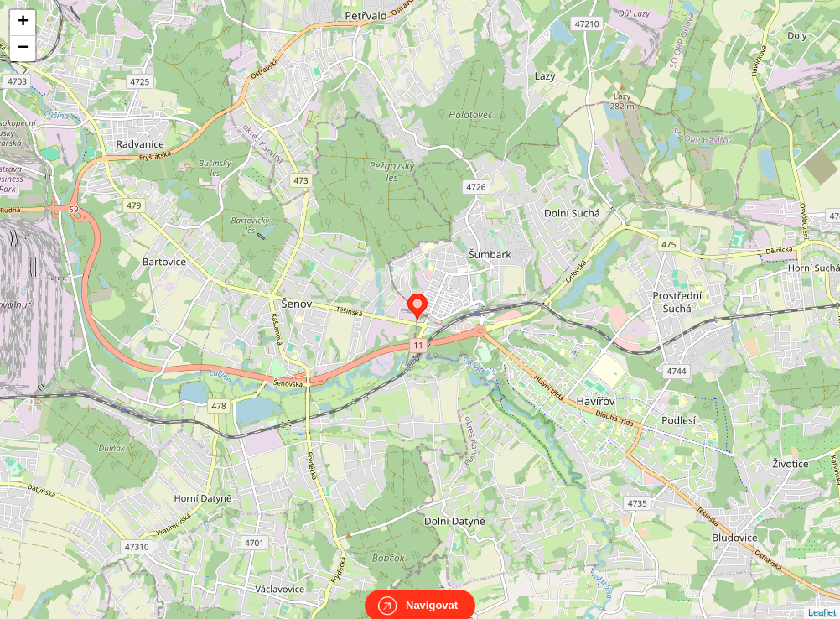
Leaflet (822, 597)
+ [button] (23, 23)
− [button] (23, 49)
